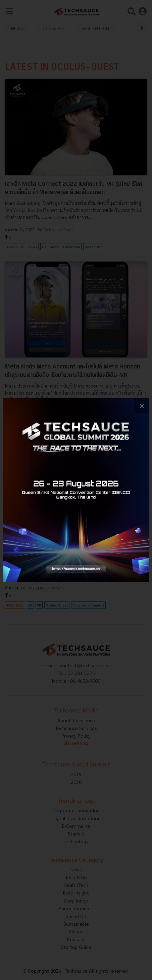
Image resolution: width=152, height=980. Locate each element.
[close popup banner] (142, 406)
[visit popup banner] (76, 490)
